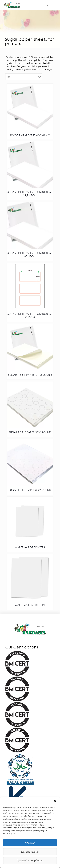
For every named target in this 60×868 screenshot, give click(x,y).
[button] (55, 801)
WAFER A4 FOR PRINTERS (30, 547)
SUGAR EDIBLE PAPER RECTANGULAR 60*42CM (30, 255)
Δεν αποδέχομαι (30, 852)
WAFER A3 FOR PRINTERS (30, 605)
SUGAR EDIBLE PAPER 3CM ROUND (30, 490)
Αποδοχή (30, 843)
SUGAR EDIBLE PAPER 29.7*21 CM (30, 134)
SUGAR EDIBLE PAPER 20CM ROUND (30, 375)
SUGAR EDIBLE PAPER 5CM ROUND (30, 432)
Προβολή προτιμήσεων (30, 860)
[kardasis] (48, 5)
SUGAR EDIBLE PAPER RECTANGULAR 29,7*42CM (30, 194)
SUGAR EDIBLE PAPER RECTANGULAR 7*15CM (30, 315)
